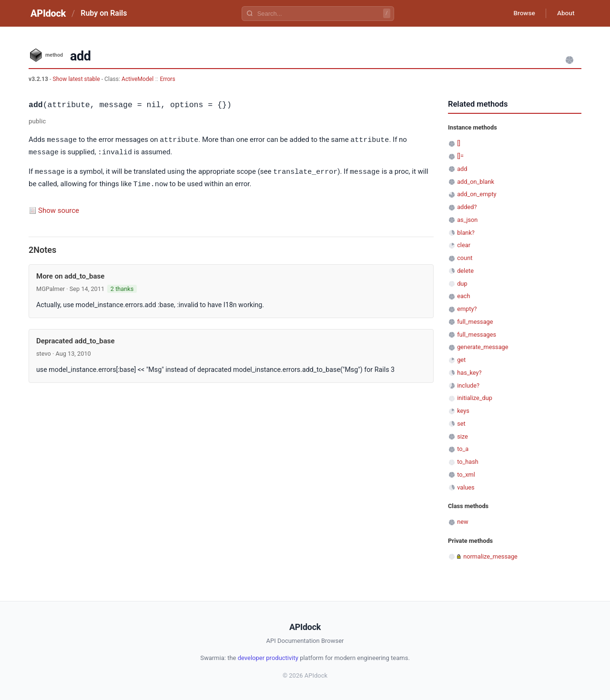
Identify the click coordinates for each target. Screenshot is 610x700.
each (463, 296)
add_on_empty (477, 194)
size (463, 436)
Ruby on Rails (104, 13)
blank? (466, 233)
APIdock (48, 13)
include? (468, 385)
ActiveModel (137, 79)
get (461, 360)
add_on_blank (476, 182)
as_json (467, 220)
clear (464, 245)
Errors (167, 79)
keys (463, 411)
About (565, 13)
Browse (522, 13)
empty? (467, 309)
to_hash (468, 462)
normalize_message (490, 556)
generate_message (483, 347)
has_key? (469, 373)
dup (462, 284)
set (461, 424)
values (466, 487)
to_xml (466, 475)
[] (459, 143)
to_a (463, 449)
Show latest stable (77, 79)
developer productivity (268, 658)
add (462, 169)
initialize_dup (475, 398)
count (465, 258)
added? (467, 207)
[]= (460, 156)
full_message (475, 322)
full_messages (477, 335)
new (463, 522)
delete (465, 271)
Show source (59, 209)
